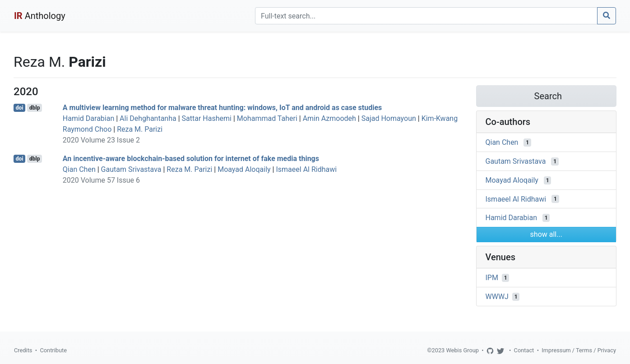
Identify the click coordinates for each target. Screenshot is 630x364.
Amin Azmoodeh (329, 118)
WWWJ (497, 297)
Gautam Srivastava (131, 169)
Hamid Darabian (88, 118)
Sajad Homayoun (389, 118)
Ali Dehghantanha (148, 118)
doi (20, 108)
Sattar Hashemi (207, 118)
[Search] (426, 16)
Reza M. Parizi (140, 129)
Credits (23, 350)
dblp (35, 108)
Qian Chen (79, 169)
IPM (492, 278)
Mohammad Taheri (267, 118)
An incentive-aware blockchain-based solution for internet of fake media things (191, 159)
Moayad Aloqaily (244, 169)
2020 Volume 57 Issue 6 (101, 180)
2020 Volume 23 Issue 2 (101, 140)
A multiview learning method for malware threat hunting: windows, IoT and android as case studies (222, 108)
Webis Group (462, 350)
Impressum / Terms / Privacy (579, 350)
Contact (524, 350)
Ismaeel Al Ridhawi (306, 169)
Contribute (53, 350)
